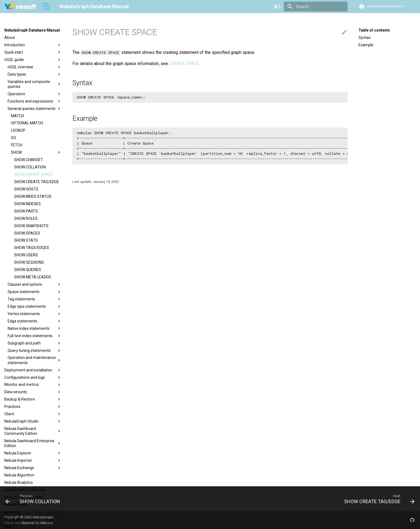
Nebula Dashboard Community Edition (33, 431)
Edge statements (35, 321)
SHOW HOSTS (26, 189)
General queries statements (35, 109)
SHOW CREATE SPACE (33, 174)
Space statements (35, 292)
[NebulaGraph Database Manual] (28, 7)
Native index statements (35, 328)
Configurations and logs (33, 377)
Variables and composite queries (35, 84)
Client (33, 414)
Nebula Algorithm (19, 475)
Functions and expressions (35, 101)
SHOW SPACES (27, 233)
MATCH (17, 116)
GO (13, 138)
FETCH (17, 145)
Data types (35, 74)
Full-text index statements (35, 336)
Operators (35, 94)
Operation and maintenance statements (35, 360)
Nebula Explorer (33, 453)
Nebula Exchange (33, 468)
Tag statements (35, 299)
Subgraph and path (35, 343)
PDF (8, 527)
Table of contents (374, 30)
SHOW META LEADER (33, 277)
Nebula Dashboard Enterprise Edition (33, 443)
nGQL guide (33, 60)
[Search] (316, 7)
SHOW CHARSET (29, 160)
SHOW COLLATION (30, 167)
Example (366, 45)
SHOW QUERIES (28, 270)
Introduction (33, 45)
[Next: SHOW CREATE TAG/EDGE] (377, 499)
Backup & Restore (33, 399)
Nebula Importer (33, 460)
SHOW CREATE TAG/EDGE (37, 182)
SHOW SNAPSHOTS (31, 226)
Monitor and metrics (33, 385)
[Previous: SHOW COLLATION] (35, 499)
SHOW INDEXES (27, 204)
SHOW (36, 152)
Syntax (364, 38)
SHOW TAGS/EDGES (32, 248)
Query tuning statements (35, 350)
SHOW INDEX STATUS (33, 196)
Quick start (33, 52)
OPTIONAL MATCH (27, 123)
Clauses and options (35, 284)
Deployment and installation (33, 370)
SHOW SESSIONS (29, 262)
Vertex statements (35, 314)
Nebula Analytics (19, 482)
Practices (33, 407)
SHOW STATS (26, 240)
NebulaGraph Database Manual (32, 30)
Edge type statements (35, 306)
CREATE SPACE (184, 64)
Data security (33, 392)
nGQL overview (35, 67)
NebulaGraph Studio (33, 421)
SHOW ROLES (26, 219)
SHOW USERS (26, 255)
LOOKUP (18, 130)
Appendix (33, 512)
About (10, 38)
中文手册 (12, 519)
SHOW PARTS (26, 211)
